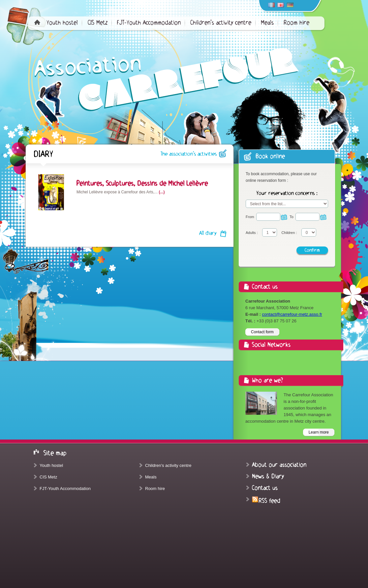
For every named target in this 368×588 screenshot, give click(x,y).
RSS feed (266, 501)
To (291, 217)
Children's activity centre (221, 23)
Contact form (262, 332)
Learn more (319, 432)
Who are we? (267, 380)
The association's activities (189, 154)
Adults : (252, 233)
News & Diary (268, 476)
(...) (162, 192)
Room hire (296, 23)
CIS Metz (98, 23)
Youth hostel (62, 23)
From (250, 217)
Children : (289, 233)
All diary (208, 233)
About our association (279, 465)
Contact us (265, 488)
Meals (267, 23)
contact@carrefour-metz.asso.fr (292, 314)
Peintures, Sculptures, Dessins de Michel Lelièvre (142, 183)
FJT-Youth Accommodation (149, 23)
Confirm (312, 250)
